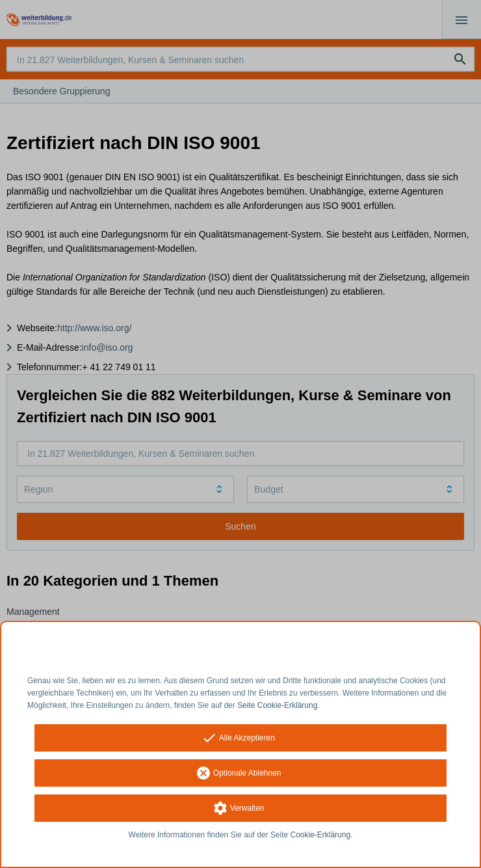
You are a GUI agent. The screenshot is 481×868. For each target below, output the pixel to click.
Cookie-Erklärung (321, 835)
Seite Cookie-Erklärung (277, 705)
